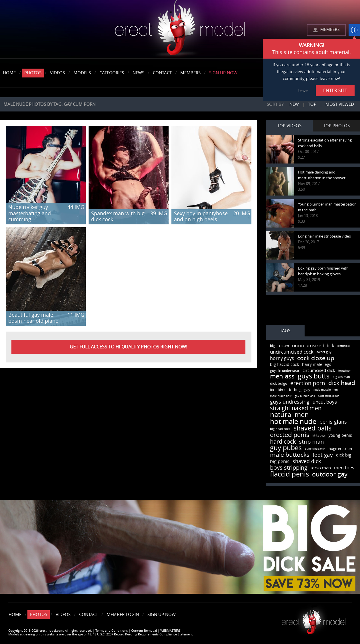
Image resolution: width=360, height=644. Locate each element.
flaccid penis (289, 474)
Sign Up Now (223, 73)
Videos (57, 73)
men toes (344, 468)
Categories (112, 73)
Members (190, 73)
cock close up (316, 358)
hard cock (283, 442)
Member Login (123, 615)
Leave (303, 91)
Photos (33, 73)
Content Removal (144, 631)
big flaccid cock (284, 365)
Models (82, 73)
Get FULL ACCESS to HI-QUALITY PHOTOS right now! (128, 347)
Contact (162, 73)
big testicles (344, 346)
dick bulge (279, 383)
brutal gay (344, 371)
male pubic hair (281, 396)
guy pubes (286, 448)
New (294, 104)
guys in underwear (285, 371)
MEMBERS (330, 30)
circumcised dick (319, 370)
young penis (340, 435)
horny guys (282, 358)
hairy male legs (317, 365)
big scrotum (279, 346)
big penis (280, 461)
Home (9, 73)
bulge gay (302, 390)
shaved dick (307, 461)
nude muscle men (326, 390)
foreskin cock (280, 390)
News (138, 73)
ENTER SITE (335, 90)
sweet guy (324, 352)
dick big (344, 455)
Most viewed (340, 104)
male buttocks (290, 455)
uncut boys (325, 402)
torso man (321, 468)
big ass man (341, 377)
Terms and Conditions (112, 631)
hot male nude (293, 422)
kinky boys (319, 436)
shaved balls (312, 428)
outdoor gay (330, 474)
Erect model (314, 620)
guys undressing (290, 402)
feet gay (323, 455)
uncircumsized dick (313, 346)
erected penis (290, 435)
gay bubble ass (305, 396)
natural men (289, 415)
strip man (312, 442)
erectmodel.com (180, 30)
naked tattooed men (329, 396)
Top (312, 104)
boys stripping (289, 468)
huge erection (340, 449)
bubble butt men (315, 449)
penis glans (333, 422)
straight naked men (296, 408)
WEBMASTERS (170, 631)
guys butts (314, 376)
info (354, 30)
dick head (342, 383)
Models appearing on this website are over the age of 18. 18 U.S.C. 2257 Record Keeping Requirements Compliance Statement (101, 634)
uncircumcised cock (292, 352)
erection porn (308, 383)
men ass (282, 376)
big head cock (280, 429)
